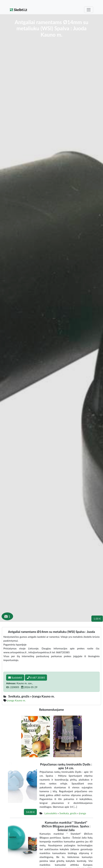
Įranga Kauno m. (16, 700)
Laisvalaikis (51, 813)
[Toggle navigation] (89, 10)
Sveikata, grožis (68, 813)
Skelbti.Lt (18, 10)
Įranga (82, 813)
